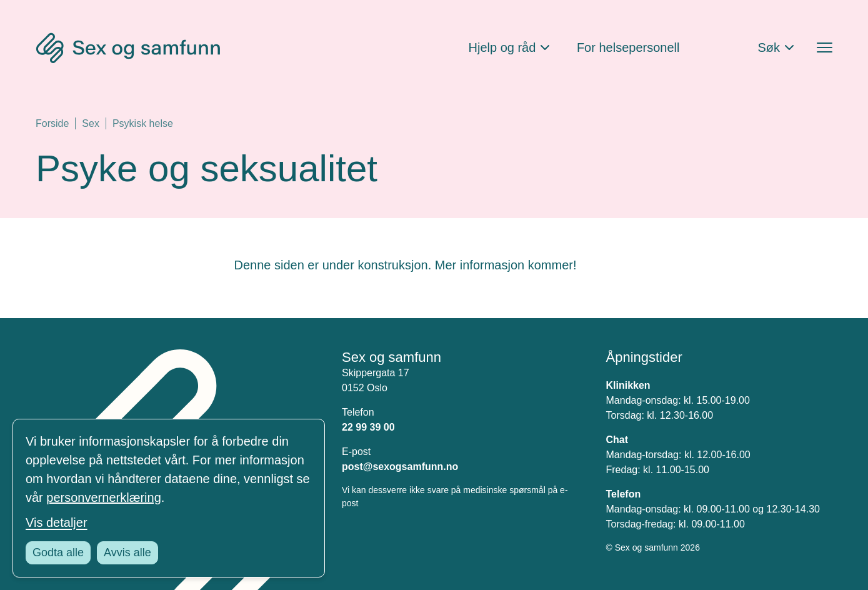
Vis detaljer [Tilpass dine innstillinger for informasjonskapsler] (57, 522)
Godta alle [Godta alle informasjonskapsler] (58, 552)
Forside (52, 123)
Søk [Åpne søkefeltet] (769, 47)
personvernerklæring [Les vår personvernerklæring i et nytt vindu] (103, 497)
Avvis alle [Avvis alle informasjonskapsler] (127, 552)
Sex (91, 123)
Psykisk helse (143, 123)
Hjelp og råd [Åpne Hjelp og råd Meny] (502, 47)
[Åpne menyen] (825, 48)
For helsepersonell (628, 47)
